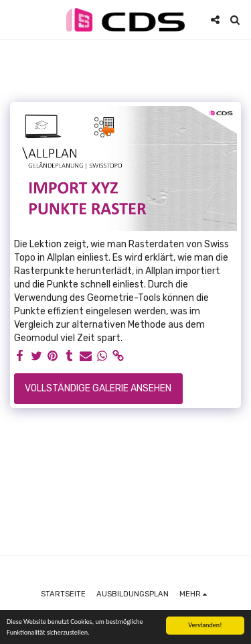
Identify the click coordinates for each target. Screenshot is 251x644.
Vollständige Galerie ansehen (98, 388)
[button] (15, 19)
